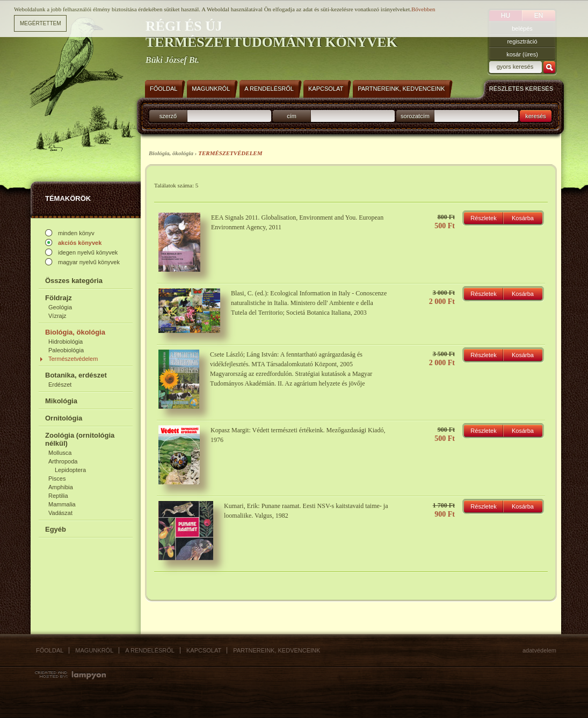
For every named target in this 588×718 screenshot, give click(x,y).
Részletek (483, 218)
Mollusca (60, 453)
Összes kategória (74, 281)
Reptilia (58, 496)
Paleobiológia (66, 350)
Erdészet (60, 385)
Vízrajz (57, 316)
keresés (536, 116)
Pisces (57, 478)
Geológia (60, 307)
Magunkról (94, 650)
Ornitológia (64, 418)
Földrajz (59, 298)
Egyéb (56, 529)
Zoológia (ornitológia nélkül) (80, 439)
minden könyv (76, 233)
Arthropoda (63, 461)
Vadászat (60, 513)
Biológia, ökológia (75, 332)
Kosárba (523, 218)
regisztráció (522, 41)
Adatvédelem (539, 650)
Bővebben (423, 5)
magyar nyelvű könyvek (89, 262)
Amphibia (61, 487)
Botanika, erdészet (76, 375)
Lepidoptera (70, 470)
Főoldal (50, 650)
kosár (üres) (522, 54)
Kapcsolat (204, 650)
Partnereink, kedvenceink (277, 650)
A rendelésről (150, 650)
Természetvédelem (73, 359)
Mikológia (61, 401)
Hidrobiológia (66, 342)
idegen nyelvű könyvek (88, 252)
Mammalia (62, 504)
